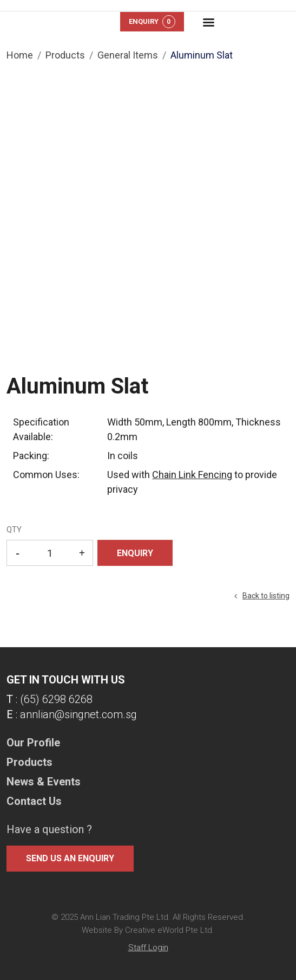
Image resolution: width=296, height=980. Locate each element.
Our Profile (33, 743)
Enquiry (152, 22)
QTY (14, 530)
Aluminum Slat (202, 55)
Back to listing (266, 596)
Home (20, 55)
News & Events (44, 782)
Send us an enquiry (70, 858)
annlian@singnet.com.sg (78, 714)
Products (65, 55)
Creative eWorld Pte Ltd (169, 930)
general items (128, 55)
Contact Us (34, 801)
